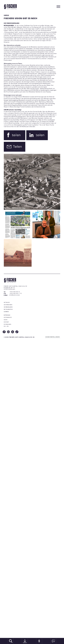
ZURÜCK (6, 15)
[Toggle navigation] (58, 7)
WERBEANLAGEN (8, 307)
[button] (15, 135)
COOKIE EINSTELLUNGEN (53, 337)
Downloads (7, 324)
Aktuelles (7, 302)
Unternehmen (8, 305)
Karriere (6, 312)
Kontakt (6, 322)
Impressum (7, 315)
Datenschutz (8, 317)
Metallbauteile (8, 309)
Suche (6, 320)
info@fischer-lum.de (15, 295)
